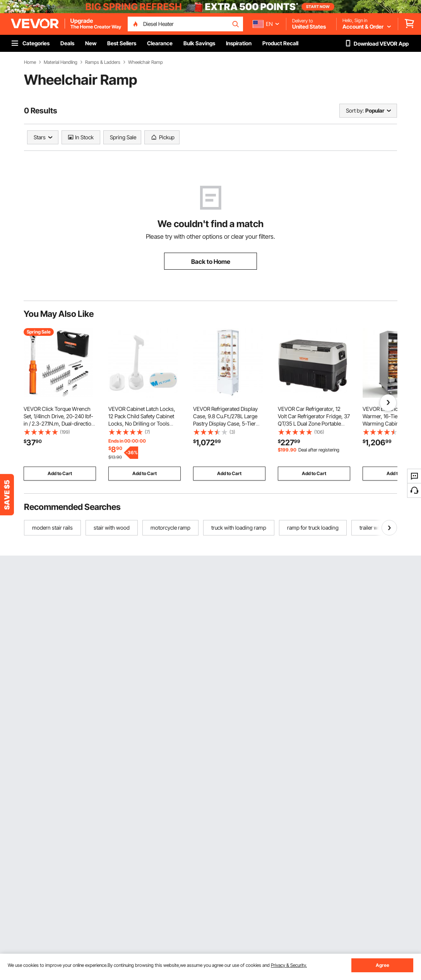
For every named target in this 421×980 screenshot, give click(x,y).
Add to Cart (60, 473)
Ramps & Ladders (103, 62)
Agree (382, 965)
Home (30, 62)
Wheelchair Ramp (145, 62)
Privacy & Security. (289, 965)
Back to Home (211, 262)
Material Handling (61, 62)
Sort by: (355, 110)
